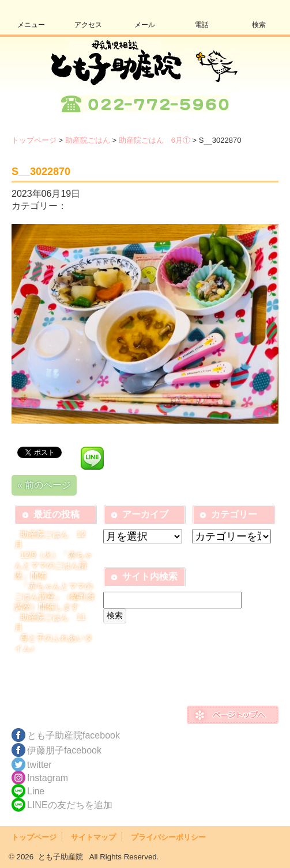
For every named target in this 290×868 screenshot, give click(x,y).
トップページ (34, 140)
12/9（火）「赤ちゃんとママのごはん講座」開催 (53, 565)
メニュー (31, 25)
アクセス (88, 25)
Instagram (48, 778)
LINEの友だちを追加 (70, 805)
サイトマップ (93, 837)
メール (145, 25)
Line (36, 791)
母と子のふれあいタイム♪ (54, 643)
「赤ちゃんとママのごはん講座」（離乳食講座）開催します (55, 596)
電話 (202, 25)
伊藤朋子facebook (64, 750)
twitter (39, 765)
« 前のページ (44, 485)
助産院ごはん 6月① (155, 140)
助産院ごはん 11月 (50, 622)
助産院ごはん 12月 (50, 539)
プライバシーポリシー (168, 837)
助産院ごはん (88, 140)
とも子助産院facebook (74, 735)
